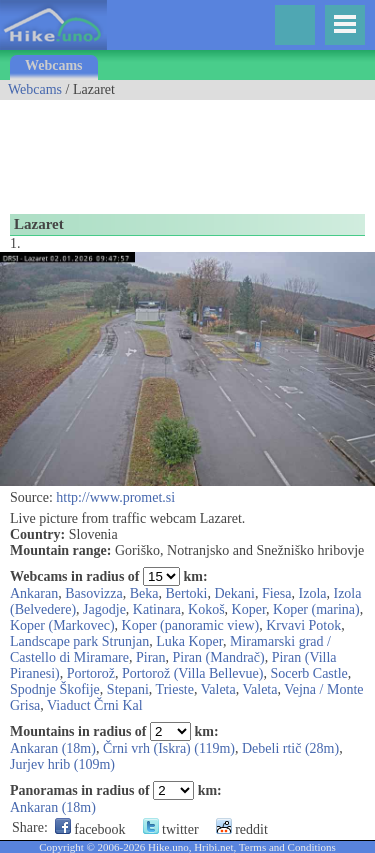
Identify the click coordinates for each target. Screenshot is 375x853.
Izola (313, 593)
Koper (249, 609)
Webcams (54, 65)
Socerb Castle (308, 673)
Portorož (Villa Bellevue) (192, 673)
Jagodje (104, 609)
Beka (144, 593)
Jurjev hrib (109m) (62, 764)
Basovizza (94, 593)
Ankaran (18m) (53, 748)
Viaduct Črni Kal (95, 705)
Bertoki (187, 593)
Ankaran (34, 593)
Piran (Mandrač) (219, 657)
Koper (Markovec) (62, 625)
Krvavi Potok (303, 625)
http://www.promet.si (115, 497)
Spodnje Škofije (55, 689)
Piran (151, 657)
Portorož (91, 673)
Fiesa (277, 593)
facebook (90, 829)
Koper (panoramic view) (191, 625)
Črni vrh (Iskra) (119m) (169, 748)
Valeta (218, 689)
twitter (171, 829)
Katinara (157, 609)
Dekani (235, 593)
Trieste (175, 689)
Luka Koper (189, 641)
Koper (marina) (316, 609)
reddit (242, 829)
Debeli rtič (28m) (290, 748)
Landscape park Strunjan (79, 641)
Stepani (128, 689)
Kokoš (206, 609)
